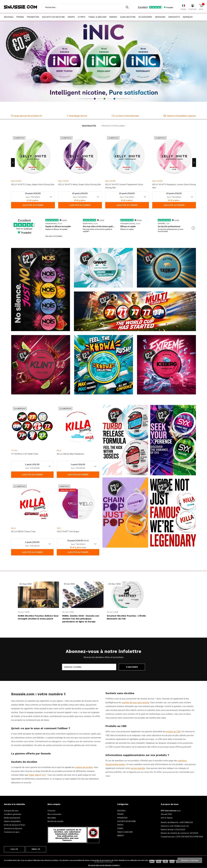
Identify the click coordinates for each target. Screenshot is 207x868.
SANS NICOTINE (128, 17)
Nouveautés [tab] (89, 126)
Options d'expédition (12, 821)
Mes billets (52, 818)
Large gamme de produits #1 (27, 116)
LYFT (44, 775)
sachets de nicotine (84, 767)
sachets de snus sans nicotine (136, 702)
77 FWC (14, 450)
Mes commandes (54, 814)
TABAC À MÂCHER (97, 17)
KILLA (59, 450)
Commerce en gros (12, 832)
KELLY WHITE (16, 181)
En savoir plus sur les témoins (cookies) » (104, 865)
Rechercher (127, 7)
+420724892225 (186, 822)
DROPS (71, 17)
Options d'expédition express (180, 116)
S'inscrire (51, 811)
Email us (36, 849)
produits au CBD (173, 731)
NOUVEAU (9, 17)
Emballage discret (77, 116)
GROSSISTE (174, 17)
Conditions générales (13, 814)
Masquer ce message (190, 860)
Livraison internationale (125, 116)
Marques (188, 17)
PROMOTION (33, 17)
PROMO (20, 17)
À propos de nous (11, 811)
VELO (59, 528)
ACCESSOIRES (145, 17)
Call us (14, 849)
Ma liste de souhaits (56, 821)
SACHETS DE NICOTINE (53, 17)
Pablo (31, 775)
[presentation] (13, 163)
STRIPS (82, 17)
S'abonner (132, 667)
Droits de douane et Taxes (15, 825)
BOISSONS (160, 17)
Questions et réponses (13, 828)
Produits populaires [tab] (113, 126)
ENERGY (113, 17)
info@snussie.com (182, 826)
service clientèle (138, 768)
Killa (37, 775)
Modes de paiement (12, 818)
